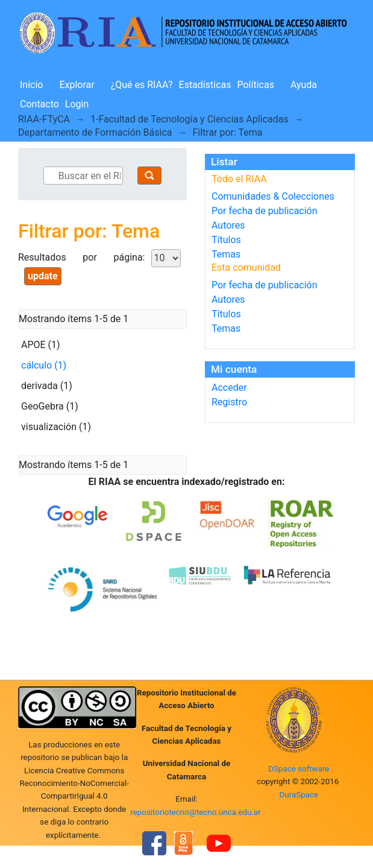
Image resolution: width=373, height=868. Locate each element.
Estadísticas (205, 85)
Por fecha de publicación (265, 211)
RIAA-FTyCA (44, 119)
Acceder (229, 388)
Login (77, 104)
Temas (226, 254)
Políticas (256, 85)
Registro (229, 402)
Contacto (39, 104)
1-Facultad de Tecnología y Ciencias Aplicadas (190, 119)
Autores (228, 225)
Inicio (31, 85)
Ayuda (304, 85)
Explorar (77, 85)
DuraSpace (299, 795)
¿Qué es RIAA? (142, 85)
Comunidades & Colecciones (273, 196)
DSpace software (299, 769)
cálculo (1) (44, 365)
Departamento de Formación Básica (95, 132)
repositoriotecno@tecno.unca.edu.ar (196, 812)
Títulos (226, 240)
